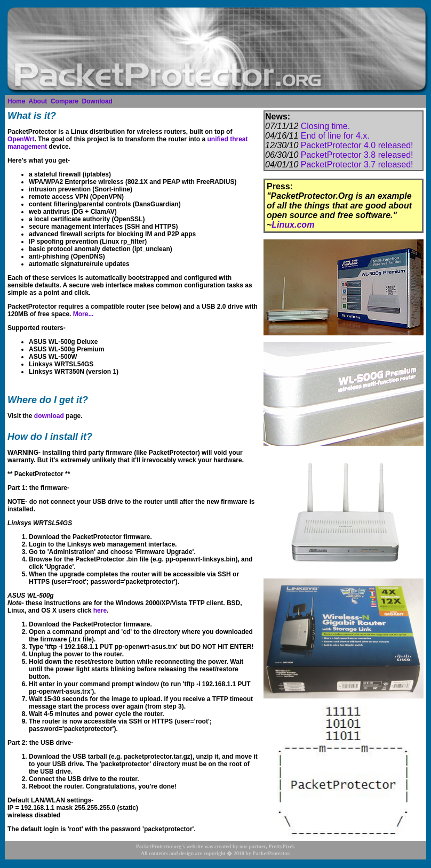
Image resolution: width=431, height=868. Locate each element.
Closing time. (325, 126)
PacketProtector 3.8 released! (357, 155)
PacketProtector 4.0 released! (357, 145)
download (49, 416)
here (100, 610)
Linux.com (293, 225)
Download (97, 101)
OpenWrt (21, 139)
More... (83, 314)
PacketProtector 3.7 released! (357, 164)
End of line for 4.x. (335, 136)
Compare (65, 101)
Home (16, 101)
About (38, 101)
